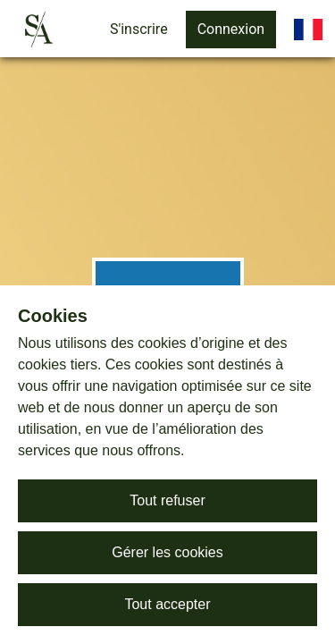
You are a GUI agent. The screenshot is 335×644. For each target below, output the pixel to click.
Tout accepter (167, 604)
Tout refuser (167, 500)
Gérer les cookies (167, 552)
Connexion (231, 29)
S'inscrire (139, 29)
